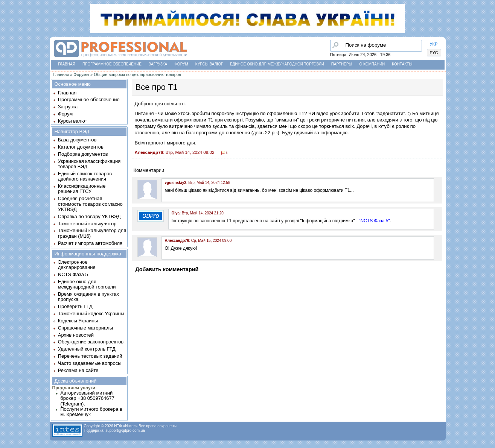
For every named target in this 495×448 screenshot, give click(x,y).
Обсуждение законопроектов (91, 342)
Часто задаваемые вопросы (90, 363)
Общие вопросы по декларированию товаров (137, 74)
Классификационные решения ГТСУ (82, 189)
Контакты (402, 64)
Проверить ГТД (75, 306)
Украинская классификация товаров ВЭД (89, 164)
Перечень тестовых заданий (90, 356)
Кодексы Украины (78, 321)
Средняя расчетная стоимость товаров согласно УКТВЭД (90, 204)
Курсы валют (209, 64)
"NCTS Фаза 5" (374, 221)
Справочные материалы (85, 328)
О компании (372, 64)
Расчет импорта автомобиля (90, 243)
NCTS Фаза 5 (73, 274)
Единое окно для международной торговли (277, 64)
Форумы (81, 74)
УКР (434, 44)
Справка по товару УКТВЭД (89, 216)
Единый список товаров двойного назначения (85, 176)
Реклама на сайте (78, 370)
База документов (77, 140)
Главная (67, 64)
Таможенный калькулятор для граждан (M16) (92, 233)
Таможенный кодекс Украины (91, 314)
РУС (434, 53)
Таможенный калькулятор (87, 224)
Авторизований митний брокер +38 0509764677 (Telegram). (87, 398)
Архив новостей (76, 335)
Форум (181, 64)
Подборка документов (83, 154)
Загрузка (158, 64)
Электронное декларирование (77, 265)
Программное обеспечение (112, 64)
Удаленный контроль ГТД (87, 349)
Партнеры (342, 64)
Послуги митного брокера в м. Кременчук (91, 412)
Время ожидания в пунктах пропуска (88, 297)
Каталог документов (81, 147)
